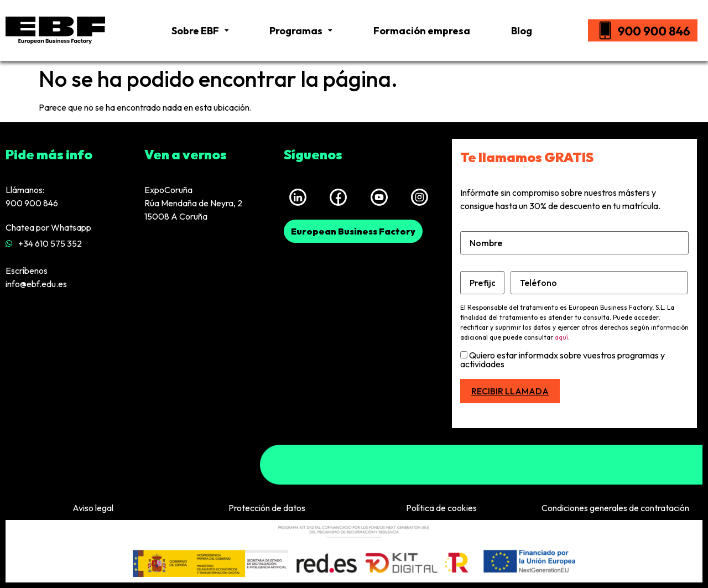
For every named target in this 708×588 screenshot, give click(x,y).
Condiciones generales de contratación (615, 508)
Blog (522, 31)
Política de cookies (441, 508)
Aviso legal (93, 508)
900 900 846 (32, 203)
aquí (561, 337)
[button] (353, 231)
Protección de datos (267, 508)
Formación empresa (422, 31)
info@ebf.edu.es (36, 284)
